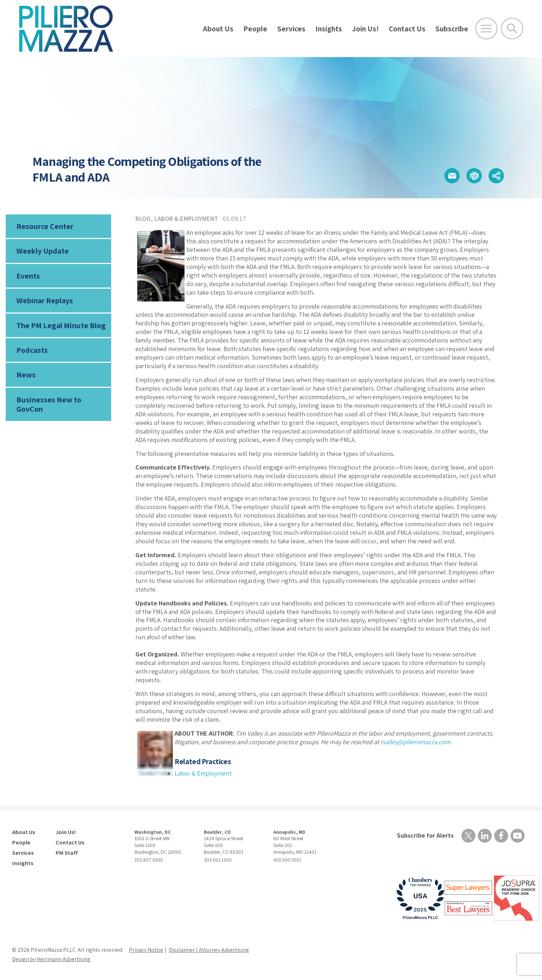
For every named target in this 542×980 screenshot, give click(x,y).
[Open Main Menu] (486, 29)
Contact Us (407, 29)
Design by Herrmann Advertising (51, 959)
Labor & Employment (186, 219)
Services (291, 29)
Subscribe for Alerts (425, 835)
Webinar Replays (45, 300)
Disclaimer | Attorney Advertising (209, 950)
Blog (143, 219)
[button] (452, 176)
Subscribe (452, 29)
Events (28, 276)
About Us (218, 29)
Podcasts (32, 350)
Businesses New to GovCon (49, 404)
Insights (329, 29)
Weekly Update (43, 251)
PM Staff (67, 853)
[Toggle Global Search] (512, 29)
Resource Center (45, 226)
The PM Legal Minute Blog (61, 325)
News (26, 375)
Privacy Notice (146, 950)
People (255, 29)
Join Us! (365, 29)
